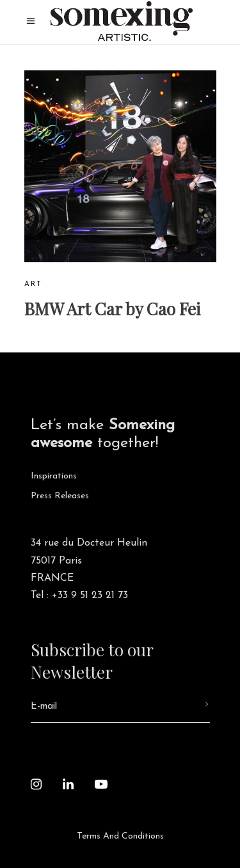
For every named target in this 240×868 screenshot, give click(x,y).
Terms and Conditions (120, 836)
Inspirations (54, 476)
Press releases (60, 496)
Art (34, 284)
